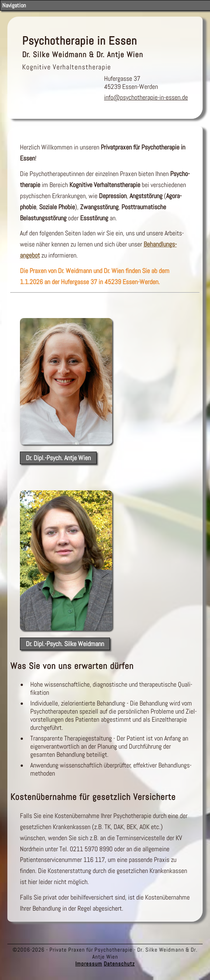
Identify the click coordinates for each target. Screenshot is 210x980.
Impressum (89, 964)
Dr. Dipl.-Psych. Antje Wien (58, 458)
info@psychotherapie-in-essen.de (146, 97)
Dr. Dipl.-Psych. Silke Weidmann (65, 644)
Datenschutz (119, 964)
